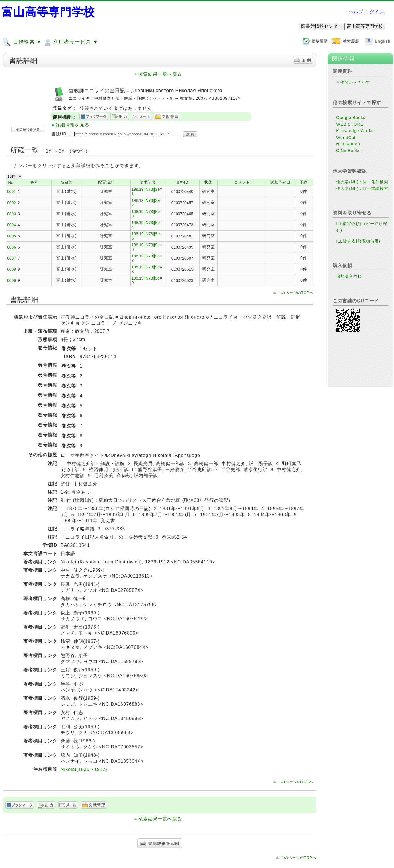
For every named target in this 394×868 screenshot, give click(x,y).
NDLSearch (348, 144)
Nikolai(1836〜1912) (84, 769)
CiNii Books (348, 151)
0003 (12, 214)
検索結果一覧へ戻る (160, 74)
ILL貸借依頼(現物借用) (358, 241)
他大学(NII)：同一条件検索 (362, 182)
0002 (12, 203)
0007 (12, 258)
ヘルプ (356, 12)
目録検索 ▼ (22, 42)
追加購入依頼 (349, 276)
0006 (12, 247)
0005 (12, 236)
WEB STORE (350, 124)
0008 (12, 269)
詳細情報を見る (72, 125)
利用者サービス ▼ (70, 42)
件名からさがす (355, 82)
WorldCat (346, 138)
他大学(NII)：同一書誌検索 (362, 188)
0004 (12, 225)
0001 (12, 192)
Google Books (351, 118)
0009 (12, 280)
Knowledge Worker (356, 131)
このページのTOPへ (295, 293)
